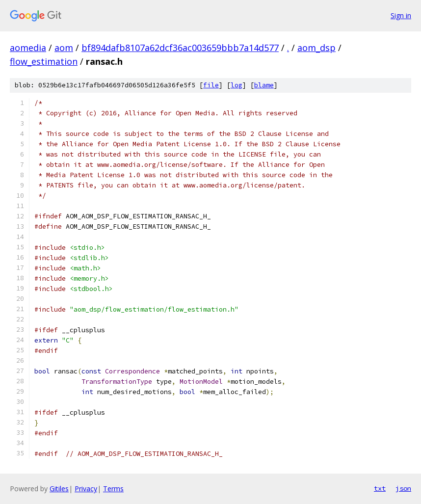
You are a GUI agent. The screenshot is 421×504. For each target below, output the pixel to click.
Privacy (86, 489)
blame (264, 85)
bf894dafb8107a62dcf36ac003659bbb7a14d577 (180, 48)
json (403, 488)
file (211, 85)
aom (64, 48)
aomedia (28, 48)
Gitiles (59, 489)
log (237, 85)
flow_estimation (44, 61)
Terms (113, 489)
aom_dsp (316, 48)
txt (380, 488)
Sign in (401, 15)
